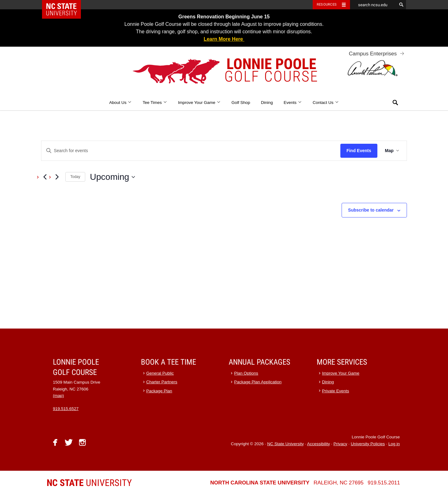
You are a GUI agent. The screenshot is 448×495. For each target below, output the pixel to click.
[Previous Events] (45, 177)
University (89, 483)
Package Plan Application (258, 382)
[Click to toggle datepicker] (112, 177)
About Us (121, 103)
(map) (58, 396)
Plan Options (246, 373)
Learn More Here (224, 39)
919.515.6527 (66, 409)
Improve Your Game (199, 103)
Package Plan (159, 391)
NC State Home (65, 5)
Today (75, 177)
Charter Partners (162, 382)
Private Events (336, 391)
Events (293, 103)
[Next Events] (57, 177)
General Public (160, 373)
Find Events (359, 151)
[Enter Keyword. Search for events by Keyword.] (191, 151)
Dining (267, 103)
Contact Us (326, 103)
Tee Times (155, 103)
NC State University (286, 444)
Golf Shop (241, 103)
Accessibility (319, 444)
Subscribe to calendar (371, 210)
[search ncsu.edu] (373, 5)
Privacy (340, 444)
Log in (394, 444)
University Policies (368, 444)
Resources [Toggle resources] (327, 5)
